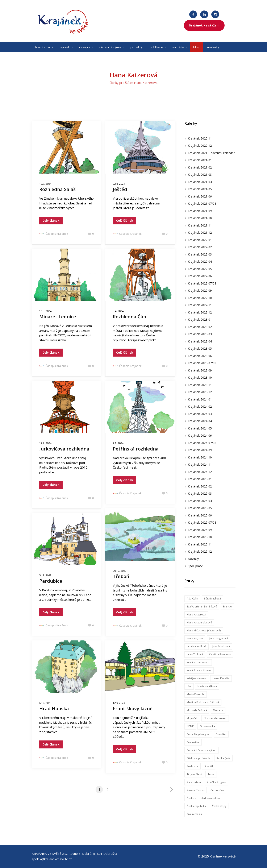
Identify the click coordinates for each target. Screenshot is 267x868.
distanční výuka (110, 47)
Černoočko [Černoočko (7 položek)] (217, 790)
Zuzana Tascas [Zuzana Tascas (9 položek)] (196, 790)
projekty (137, 47)
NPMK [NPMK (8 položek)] (190, 726)
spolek (65, 47)
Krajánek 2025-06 (200, 515)
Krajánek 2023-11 (200, 385)
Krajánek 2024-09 (200, 450)
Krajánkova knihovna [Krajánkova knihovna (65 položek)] (199, 670)
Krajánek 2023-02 (200, 327)
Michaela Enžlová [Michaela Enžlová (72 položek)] (197, 710)
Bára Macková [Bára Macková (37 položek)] (212, 599)
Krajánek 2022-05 (200, 269)
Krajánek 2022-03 (200, 254)
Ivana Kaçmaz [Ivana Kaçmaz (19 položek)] (195, 638)
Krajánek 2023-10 (200, 377)
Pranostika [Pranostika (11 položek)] (193, 742)
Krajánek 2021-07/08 (202, 203)
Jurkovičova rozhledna (64, 449)
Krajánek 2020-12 (200, 146)
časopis (85, 47)
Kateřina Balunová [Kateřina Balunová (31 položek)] (220, 654)
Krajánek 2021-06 (200, 196)
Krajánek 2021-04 (200, 182)
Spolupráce (195, 566)
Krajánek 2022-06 (200, 276)
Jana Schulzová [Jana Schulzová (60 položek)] (221, 646)
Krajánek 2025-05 (200, 508)
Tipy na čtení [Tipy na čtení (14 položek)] (194, 774)
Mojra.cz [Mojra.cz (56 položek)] (218, 710)
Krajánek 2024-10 (200, 457)
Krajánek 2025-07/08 (202, 522)
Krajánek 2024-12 (200, 472)
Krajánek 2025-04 (200, 501)
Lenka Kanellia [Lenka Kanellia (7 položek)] (221, 678)
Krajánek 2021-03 (200, 175)
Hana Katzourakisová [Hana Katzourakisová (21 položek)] (199, 622)
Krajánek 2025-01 (200, 479)
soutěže (178, 47)
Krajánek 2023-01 (200, 319)
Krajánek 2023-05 (200, 348)
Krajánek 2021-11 (200, 225)
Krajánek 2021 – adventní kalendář (211, 153)
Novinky (193, 559)
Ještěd (120, 189)
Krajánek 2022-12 (200, 312)
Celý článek (51, 221)
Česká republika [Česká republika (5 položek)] (196, 806)
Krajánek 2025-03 (200, 493)
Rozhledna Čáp (130, 316)
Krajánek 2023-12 (200, 392)
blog (196, 47)
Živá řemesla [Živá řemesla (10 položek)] (194, 814)
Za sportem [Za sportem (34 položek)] (194, 782)
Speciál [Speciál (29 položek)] (209, 766)
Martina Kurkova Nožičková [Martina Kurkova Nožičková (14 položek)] (203, 702)
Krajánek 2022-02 (200, 247)
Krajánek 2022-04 (200, 261)
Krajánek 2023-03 (200, 334)
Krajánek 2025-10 (200, 537)
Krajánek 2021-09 (200, 211)
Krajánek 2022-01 (200, 240)
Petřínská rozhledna (136, 449)
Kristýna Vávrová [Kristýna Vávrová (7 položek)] (197, 678)
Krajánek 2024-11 (200, 464)
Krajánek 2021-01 (200, 160)
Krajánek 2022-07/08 (202, 283)
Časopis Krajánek (54, 234)
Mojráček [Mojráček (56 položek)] (192, 718)
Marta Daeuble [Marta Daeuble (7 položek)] (196, 694)
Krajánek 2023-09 (200, 370)
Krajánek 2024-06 (200, 435)
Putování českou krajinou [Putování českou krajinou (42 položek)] (202, 750)
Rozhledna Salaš (57, 189)
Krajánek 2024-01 (200, 399)
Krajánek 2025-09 (200, 530)
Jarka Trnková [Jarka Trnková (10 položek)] (195, 654)
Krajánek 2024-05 (200, 428)
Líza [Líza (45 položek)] (189, 686)
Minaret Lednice (58, 316)
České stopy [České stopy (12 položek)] (219, 806)
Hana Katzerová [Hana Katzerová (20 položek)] (196, 614)
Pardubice (51, 581)
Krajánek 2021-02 (200, 167)
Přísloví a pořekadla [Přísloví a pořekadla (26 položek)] (199, 758)
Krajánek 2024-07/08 (202, 443)
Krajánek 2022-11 (200, 305)
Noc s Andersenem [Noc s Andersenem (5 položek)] (215, 718)
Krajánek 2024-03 (200, 414)
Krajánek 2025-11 (200, 544)
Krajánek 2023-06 (200, 356)
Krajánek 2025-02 (200, 486)
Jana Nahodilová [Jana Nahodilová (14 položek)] (197, 646)
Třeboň (121, 576)
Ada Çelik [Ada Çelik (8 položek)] (192, 599)
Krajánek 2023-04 (200, 341)
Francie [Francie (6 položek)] (227, 607)
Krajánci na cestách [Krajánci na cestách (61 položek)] (198, 662)
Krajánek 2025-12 (200, 551)
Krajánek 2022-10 (200, 298)
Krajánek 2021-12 (200, 232)
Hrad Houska (54, 708)
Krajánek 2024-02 (200, 406)
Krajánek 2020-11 (200, 138)
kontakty (213, 47)
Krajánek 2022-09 (200, 290)
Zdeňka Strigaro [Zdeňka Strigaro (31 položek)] (216, 782)
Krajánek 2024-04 (200, 421)
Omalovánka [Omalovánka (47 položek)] (207, 726)
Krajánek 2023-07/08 (202, 363)
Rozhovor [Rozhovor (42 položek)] (193, 766)
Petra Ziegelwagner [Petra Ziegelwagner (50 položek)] (198, 734)
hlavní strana (44, 47)
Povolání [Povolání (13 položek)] (221, 734)
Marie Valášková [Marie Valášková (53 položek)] (207, 686)
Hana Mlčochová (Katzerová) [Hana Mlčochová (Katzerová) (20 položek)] (204, 630)
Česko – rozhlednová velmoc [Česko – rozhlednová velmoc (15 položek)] (204, 798)
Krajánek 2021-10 (200, 218)
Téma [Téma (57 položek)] (211, 774)
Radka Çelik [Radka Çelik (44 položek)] (223, 758)
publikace (156, 47)
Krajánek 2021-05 (200, 189)
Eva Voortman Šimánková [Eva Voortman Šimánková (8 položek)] (202, 607)
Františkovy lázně (133, 708)
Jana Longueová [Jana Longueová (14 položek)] (218, 638)
